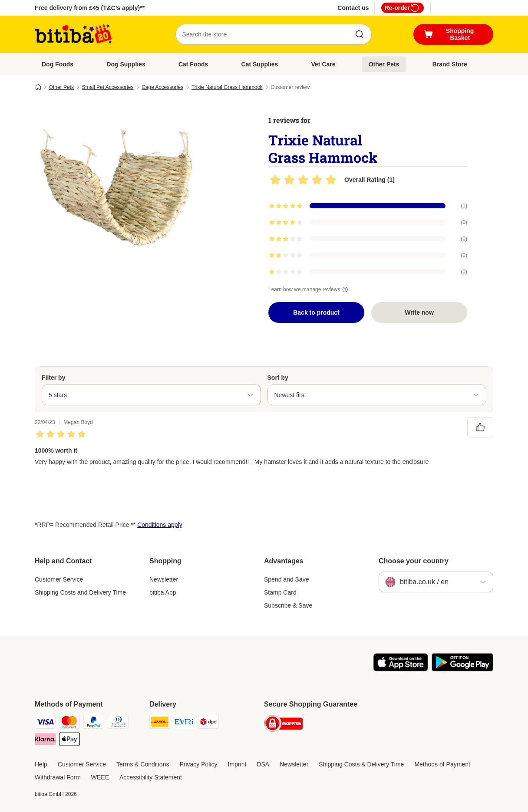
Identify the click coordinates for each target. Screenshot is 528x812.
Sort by (278, 378)
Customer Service (59, 579)
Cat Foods (193, 64)
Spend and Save (287, 579)
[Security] (284, 725)
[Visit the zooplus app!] (401, 669)
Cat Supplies (260, 64)
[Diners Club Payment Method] (118, 723)
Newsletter (164, 579)
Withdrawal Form (58, 777)
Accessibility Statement (151, 777)
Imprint (237, 764)
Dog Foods (58, 64)
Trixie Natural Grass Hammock (227, 87)
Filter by (53, 378)
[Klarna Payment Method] (45, 741)
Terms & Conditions (143, 764)
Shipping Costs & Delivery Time (361, 764)
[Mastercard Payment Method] (69, 723)
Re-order (403, 8)
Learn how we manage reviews (309, 289)
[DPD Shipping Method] (208, 723)
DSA (263, 764)
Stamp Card (280, 592)
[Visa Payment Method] (45, 723)
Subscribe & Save (288, 605)
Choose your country (414, 561)
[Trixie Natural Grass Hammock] (117, 188)
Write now (419, 312)
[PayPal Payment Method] (94, 723)
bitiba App (163, 592)
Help (41, 764)
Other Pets (384, 64)
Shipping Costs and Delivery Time (80, 592)
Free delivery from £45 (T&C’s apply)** (90, 8)
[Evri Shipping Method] (184, 723)
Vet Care (323, 64)
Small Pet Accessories (108, 87)
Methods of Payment (442, 764)
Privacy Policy (198, 764)
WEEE (100, 777)
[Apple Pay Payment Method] (69, 741)
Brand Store (450, 64)
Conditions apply (160, 525)
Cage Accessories (162, 87)
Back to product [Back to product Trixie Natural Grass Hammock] (316, 312)
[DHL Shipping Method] (160, 723)
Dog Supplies (126, 64)
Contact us (353, 8)
